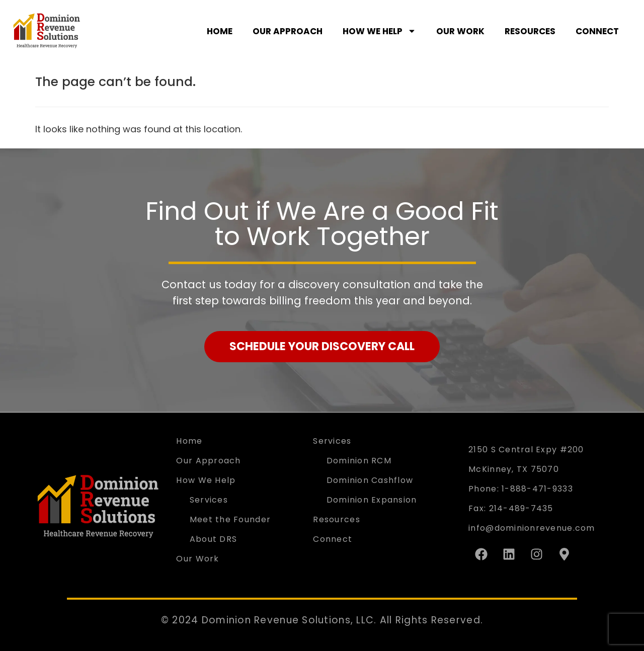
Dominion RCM (359, 461)
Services (209, 500)
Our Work (460, 31)
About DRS (213, 539)
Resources (530, 31)
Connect (597, 31)
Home (220, 31)
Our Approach (288, 31)
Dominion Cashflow (370, 480)
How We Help (379, 31)
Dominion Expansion (372, 500)
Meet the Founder (230, 519)
